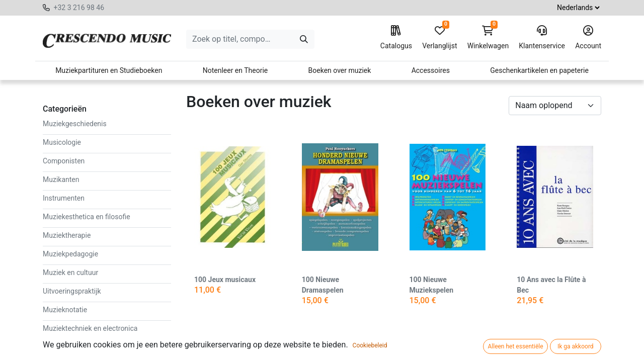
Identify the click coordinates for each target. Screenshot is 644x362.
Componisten (64, 161)
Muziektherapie (67, 235)
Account (588, 38)
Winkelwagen (488, 38)
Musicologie (62, 142)
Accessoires (431, 70)
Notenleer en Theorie (235, 70)
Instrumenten (64, 198)
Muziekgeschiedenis (75, 124)
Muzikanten (61, 179)
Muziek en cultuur (70, 273)
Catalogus (396, 38)
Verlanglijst (439, 38)
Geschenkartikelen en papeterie (539, 70)
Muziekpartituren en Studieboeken (109, 70)
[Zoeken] (304, 39)
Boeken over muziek (340, 70)
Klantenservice (542, 38)
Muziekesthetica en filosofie (87, 217)
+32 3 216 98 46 (79, 8)
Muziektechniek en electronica (90, 328)
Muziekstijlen (63, 347)
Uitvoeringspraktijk (72, 291)
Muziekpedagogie (70, 254)
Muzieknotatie (65, 310)
